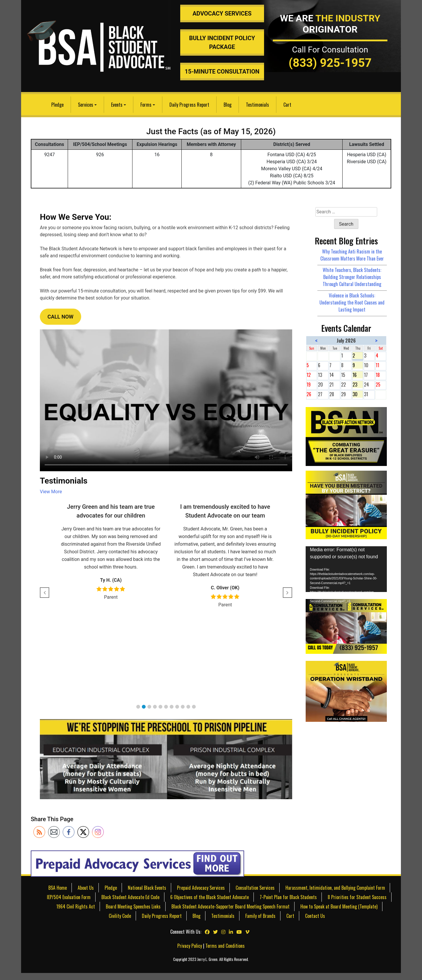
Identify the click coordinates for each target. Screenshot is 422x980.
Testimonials (257, 105)
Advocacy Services (222, 13)
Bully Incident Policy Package (222, 42)
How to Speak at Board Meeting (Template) (339, 906)
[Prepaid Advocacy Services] (137, 863)
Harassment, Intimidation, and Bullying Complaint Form (335, 888)
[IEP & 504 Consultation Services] (346, 626)
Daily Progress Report (189, 105)
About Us (86, 888)
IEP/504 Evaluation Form (69, 897)
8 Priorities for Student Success (357, 897)
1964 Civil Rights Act (76, 906)
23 (358, 384)
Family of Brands (260, 916)
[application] (346, 569)
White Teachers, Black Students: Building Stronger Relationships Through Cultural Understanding (352, 277)
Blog (228, 105)
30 (358, 394)
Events (117, 105)
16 (358, 375)
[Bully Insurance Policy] (346, 504)
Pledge (57, 105)
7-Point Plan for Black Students (288, 897)
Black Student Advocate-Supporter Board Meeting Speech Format (230, 906)
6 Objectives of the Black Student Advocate (210, 897)
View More (51, 492)
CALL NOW (61, 317)
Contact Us (315, 916)
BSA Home (58, 888)
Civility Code (120, 916)
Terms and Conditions (225, 946)
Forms (146, 105)
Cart (287, 105)
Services (86, 105)
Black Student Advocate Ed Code (130, 897)
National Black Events (147, 888)
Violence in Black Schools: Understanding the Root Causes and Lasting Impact (352, 302)
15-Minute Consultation (222, 72)
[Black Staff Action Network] (346, 436)
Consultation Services (255, 888)
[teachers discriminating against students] (346, 691)
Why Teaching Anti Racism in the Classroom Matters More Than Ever (352, 255)
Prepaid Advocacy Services (201, 888)
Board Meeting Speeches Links (133, 906)
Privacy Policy (190, 946)
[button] (138, 707)
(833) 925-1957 (330, 63)
